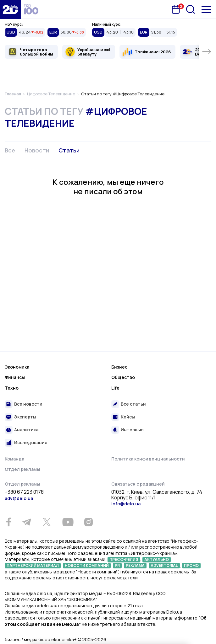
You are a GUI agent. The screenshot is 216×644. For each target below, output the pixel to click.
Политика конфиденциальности (148, 459)
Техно (12, 388)
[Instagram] (88, 522)
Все (10, 150)
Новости (37, 150)
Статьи (69, 150)
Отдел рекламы (22, 469)
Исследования (31, 442)
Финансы (15, 377)
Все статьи (133, 404)
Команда (14, 459)
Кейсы (128, 417)
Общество (123, 377)
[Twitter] (47, 522)
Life (115, 388)
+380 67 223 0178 (24, 492)
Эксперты (25, 417)
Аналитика (26, 430)
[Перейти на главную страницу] (10, 9)
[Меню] (206, 10)
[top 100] (31, 9)
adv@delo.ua (19, 498)
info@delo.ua (126, 504)
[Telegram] (26, 522)
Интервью (132, 430)
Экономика (17, 367)
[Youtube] (68, 522)
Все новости (28, 404)
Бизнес (119, 367)
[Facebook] (9, 522)
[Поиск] (191, 9)
